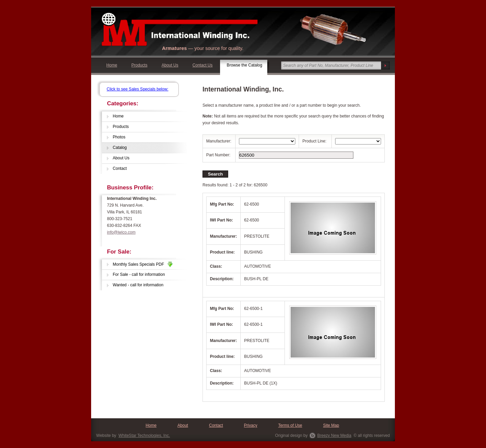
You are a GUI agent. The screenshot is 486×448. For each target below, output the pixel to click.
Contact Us (202, 65)
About (183, 425)
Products (139, 65)
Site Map (331, 425)
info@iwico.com (121, 232)
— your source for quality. (203, 48)
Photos (119, 137)
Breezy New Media (334, 436)
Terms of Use (290, 425)
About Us (170, 65)
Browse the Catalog (245, 65)
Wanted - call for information (138, 285)
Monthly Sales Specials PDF (143, 264)
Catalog (120, 148)
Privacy (251, 425)
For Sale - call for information (139, 274)
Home (112, 65)
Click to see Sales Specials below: (138, 89)
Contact (120, 168)
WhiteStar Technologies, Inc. (144, 436)
